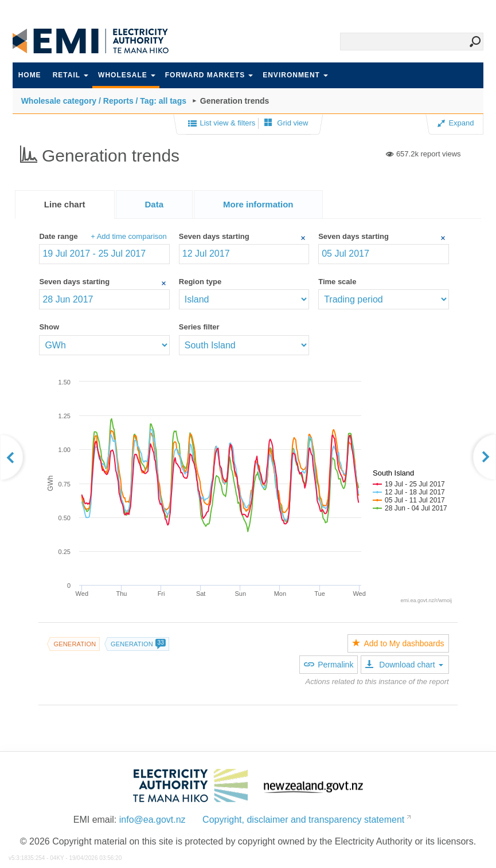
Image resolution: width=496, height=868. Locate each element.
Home (30, 75)
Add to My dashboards (398, 643)
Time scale (337, 282)
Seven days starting (214, 236)
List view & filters (222, 124)
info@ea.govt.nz (153, 820)
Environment (295, 75)
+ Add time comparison (129, 236)
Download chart (404, 665)
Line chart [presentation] (65, 204)
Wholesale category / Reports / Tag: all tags (104, 101)
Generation (75, 644)
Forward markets (209, 75)
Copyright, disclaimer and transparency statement (303, 820)
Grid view (286, 123)
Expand (456, 123)
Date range (58, 236)
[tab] (65, 205)
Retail (71, 75)
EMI (99, 41)
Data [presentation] (155, 204)
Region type (200, 282)
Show (49, 327)
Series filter (199, 327)
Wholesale (127, 75)
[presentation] (258, 205)
